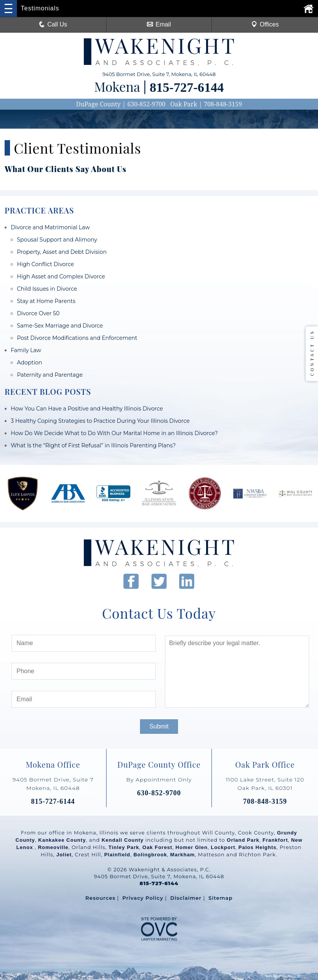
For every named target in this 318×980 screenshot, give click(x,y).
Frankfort (275, 840)
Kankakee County (62, 840)
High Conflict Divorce (45, 264)
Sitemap (221, 898)
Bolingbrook (150, 855)
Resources (100, 898)
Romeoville (53, 847)
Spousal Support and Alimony (57, 240)
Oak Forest (157, 847)
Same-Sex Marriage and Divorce (60, 326)
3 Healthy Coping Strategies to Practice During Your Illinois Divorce (100, 421)
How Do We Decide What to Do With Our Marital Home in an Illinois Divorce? (114, 433)
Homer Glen (191, 847)
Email (159, 24)
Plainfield (117, 855)
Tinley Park (124, 847)
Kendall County (122, 840)
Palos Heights (257, 847)
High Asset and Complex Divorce (61, 276)
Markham (183, 855)
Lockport (223, 847)
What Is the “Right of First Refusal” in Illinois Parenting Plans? (93, 445)
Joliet (64, 855)
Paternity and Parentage (50, 375)
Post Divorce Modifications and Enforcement (77, 338)
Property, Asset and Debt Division (62, 252)
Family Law (26, 350)
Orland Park (243, 840)
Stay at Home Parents (46, 301)
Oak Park (184, 104)
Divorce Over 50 (38, 313)
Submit (159, 726)
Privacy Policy (143, 898)
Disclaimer (186, 898)
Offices (265, 24)
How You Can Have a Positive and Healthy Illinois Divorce (87, 409)
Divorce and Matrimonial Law (50, 227)
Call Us (53, 24)
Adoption (29, 363)
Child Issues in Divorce (47, 289)
